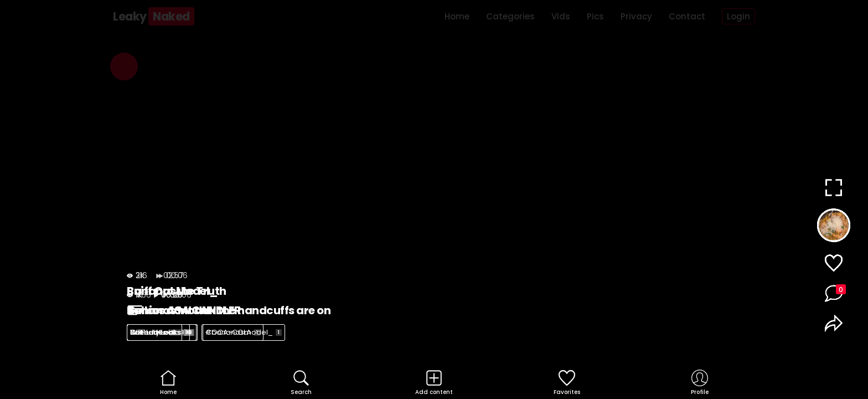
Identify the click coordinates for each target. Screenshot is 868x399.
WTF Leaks (154, 332)
